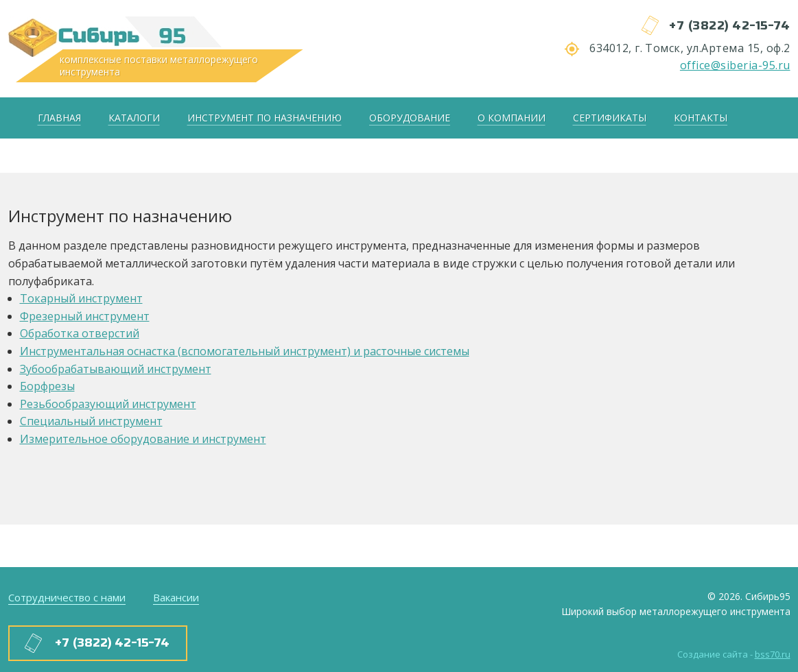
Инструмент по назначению (265, 118)
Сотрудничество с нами (67, 597)
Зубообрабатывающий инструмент (116, 369)
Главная (59, 118)
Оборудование (410, 118)
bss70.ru (773, 654)
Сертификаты (610, 118)
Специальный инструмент (91, 421)
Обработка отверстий (80, 333)
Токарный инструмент (81, 298)
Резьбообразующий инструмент (108, 404)
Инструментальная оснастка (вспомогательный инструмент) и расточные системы (245, 351)
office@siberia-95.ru (735, 65)
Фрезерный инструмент (85, 316)
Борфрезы (47, 386)
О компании (512, 118)
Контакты (701, 118)
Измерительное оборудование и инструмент (143, 439)
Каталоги (134, 118)
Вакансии (176, 597)
